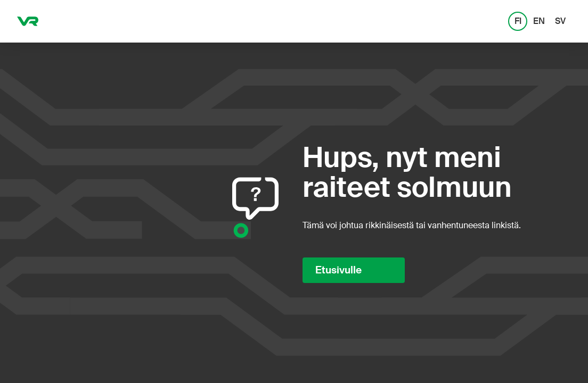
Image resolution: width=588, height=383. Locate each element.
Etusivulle (338, 270)
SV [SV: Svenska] (560, 21)
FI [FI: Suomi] (518, 21)
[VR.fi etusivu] (28, 21)
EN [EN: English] (539, 21)
